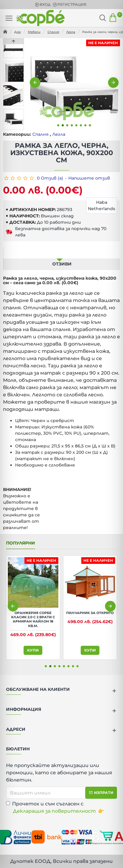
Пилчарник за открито (90, 613)
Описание (60, 253)
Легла (71, 32)
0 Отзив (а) (50, 178)
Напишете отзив (89, 178)
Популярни (21, 543)
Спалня (53, 32)
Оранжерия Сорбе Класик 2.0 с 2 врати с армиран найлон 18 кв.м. (33, 619)
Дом (18, 32)
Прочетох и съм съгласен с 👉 (55, 808)
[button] (35, 82)
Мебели (34, 32)
